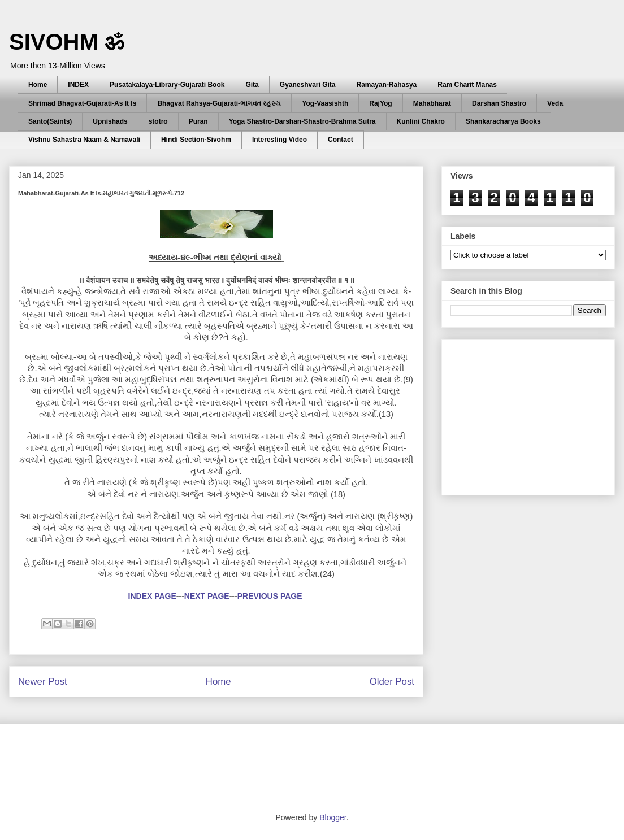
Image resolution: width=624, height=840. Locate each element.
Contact (341, 140)
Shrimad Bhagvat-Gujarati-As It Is (82, 103)
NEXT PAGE (207, 596)
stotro (158, 121)
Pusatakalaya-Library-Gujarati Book (167, 85)
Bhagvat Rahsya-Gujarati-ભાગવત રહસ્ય (219, 103)
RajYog (380, 103)
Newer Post (43, 682)
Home (38, 85)
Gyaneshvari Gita (308, 85)
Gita (252, 85)
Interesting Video (279, 140)
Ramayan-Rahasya (387, 85)
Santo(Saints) (50, 121)
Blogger (333, 817)
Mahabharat (432, 103)
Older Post (392, 682)
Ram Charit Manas (467, 85)
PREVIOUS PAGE (270, 596)
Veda (555, 103)
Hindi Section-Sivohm (196, 140)
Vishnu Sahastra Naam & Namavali (84, 140)
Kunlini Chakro (421, 121)
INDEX (78, 85)
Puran (198, 121)
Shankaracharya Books (503, 121)
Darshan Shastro (499, 103)
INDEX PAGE (152, 596)
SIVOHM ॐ (67, 42)
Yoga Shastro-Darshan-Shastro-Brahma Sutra (302, 121)
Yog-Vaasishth (325, 103)
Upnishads (110, 121)
